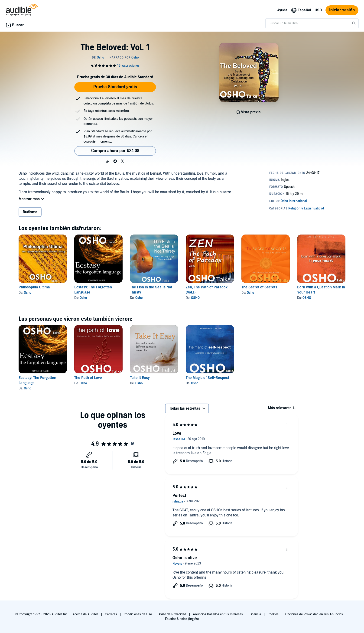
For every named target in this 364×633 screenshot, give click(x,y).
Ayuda (282, 10)
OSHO (195, 298)
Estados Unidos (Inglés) (182, 619)
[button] (108, 161)
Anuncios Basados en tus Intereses (218, 614)
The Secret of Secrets (259, 287)
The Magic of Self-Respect (207, 378)
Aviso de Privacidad (172, 614)
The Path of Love (88, 378)
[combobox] (312, 23)
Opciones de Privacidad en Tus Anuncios (314, 614)
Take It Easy (140, 378)
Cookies (273, 614)
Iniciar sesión (342, 10)
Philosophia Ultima (34, 287)
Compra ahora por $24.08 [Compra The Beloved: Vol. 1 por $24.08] (115, 151)
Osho (28, 293)
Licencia (255, 614)
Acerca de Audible (85, 614)
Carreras (111, 614)
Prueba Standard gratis (115, 87)
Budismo (30, 212)
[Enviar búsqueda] (354, 23)
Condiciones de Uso (138, 614)
